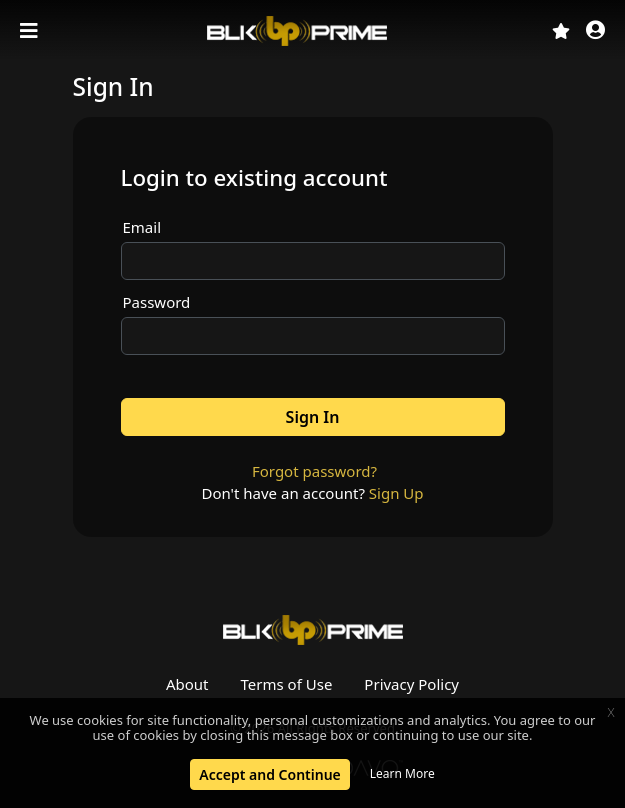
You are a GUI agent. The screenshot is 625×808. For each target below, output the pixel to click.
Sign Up (396, 493)
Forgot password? (314, 471)
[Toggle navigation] (31, 31)
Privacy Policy (411, 684)
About (187, 684)
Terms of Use (287, 684)
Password (157, 302)
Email (142, 227)
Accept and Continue (269, 774)
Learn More (402, 773)
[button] (595, 31)
